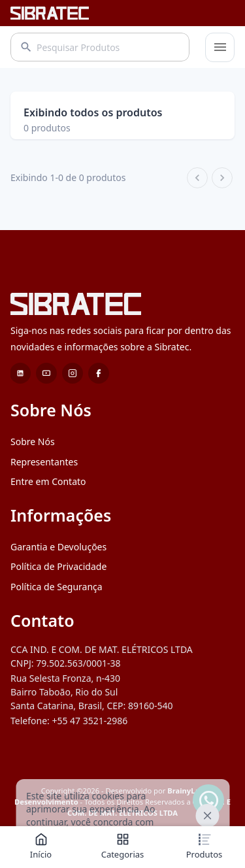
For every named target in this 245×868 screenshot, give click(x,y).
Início (41, 846)
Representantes (44, 501)
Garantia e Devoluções (58, 586)
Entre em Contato (48, 521)
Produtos (204, 846)
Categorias (123, 846)
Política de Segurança (57, 626)
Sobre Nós (33, 481)
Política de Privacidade (58, 606)
